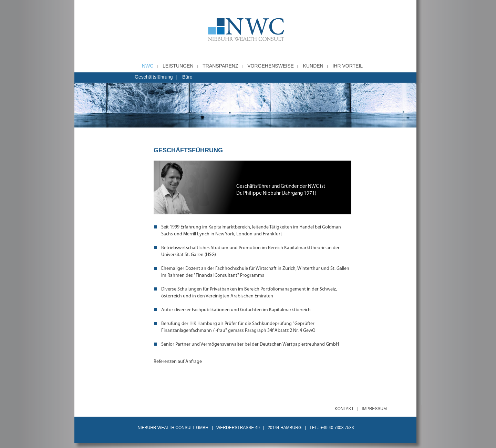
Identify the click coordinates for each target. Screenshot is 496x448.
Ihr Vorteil (348, 66)
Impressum (374, 409)
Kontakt (344, 409)
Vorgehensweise (271, 66)
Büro (187, 77)
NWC (148, 66)
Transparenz (220, 66)
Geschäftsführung (154, 77)
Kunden (313, 66)
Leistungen (178, 66)
